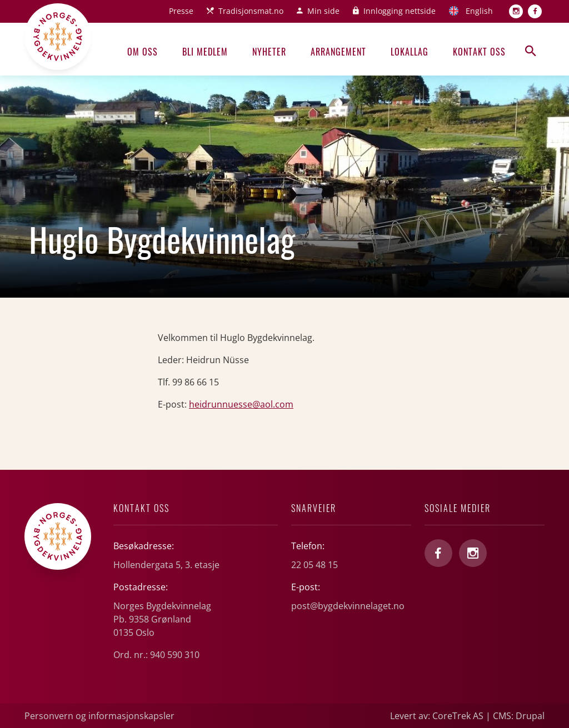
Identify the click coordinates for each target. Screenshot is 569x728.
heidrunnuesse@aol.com (241, 404)
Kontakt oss (479, 52)
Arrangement (338, 52)
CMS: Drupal (519, 716)
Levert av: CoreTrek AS (437, 716)
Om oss (143, 52)
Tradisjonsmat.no (251, 11)
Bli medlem (205, 52)
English (479, 11)
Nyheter (269, 52)
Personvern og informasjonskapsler (99, 716)
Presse (181, 11)
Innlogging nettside (400, 11)
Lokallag (410, 52)
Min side (323, 11)
